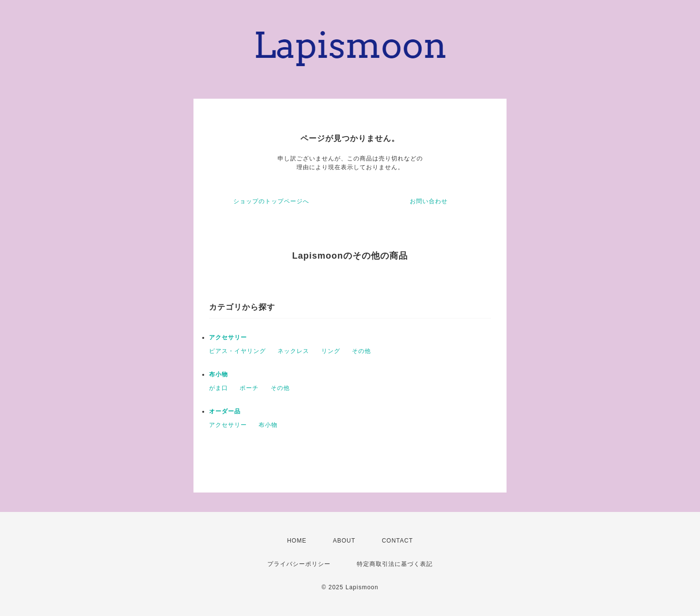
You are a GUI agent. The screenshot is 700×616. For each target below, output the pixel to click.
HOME (297, 541)
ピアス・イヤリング (237, 351)
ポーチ (249, 388)
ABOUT (344, 541)
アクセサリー (228, 337)
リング (331, 351)
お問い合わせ (429, 201)
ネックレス (293, 351)
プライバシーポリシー (299, 564)
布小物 (219, 374)
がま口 (219, 388)
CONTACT (397, 541)
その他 (361, 351)
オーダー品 (225, 411)
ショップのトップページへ (271, 201)
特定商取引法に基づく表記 (395, 564)
